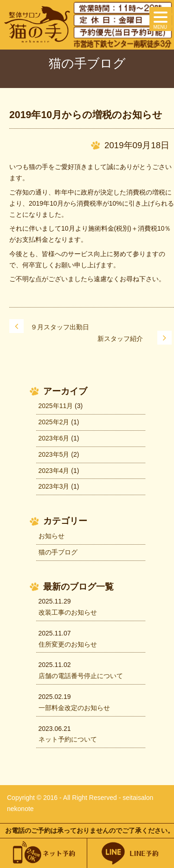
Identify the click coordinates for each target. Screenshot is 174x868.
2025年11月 (56, 406)
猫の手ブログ (58, 552)
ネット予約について (68, 739)
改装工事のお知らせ (68, 612)
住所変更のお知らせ (68, 644)
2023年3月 (54, 486)
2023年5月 (54, 454)
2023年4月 (54, 471)
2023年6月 (54, 438)
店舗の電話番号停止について (81, 676)
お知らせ (52, 536)
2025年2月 (54, 422)
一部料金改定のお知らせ (74, 708)
